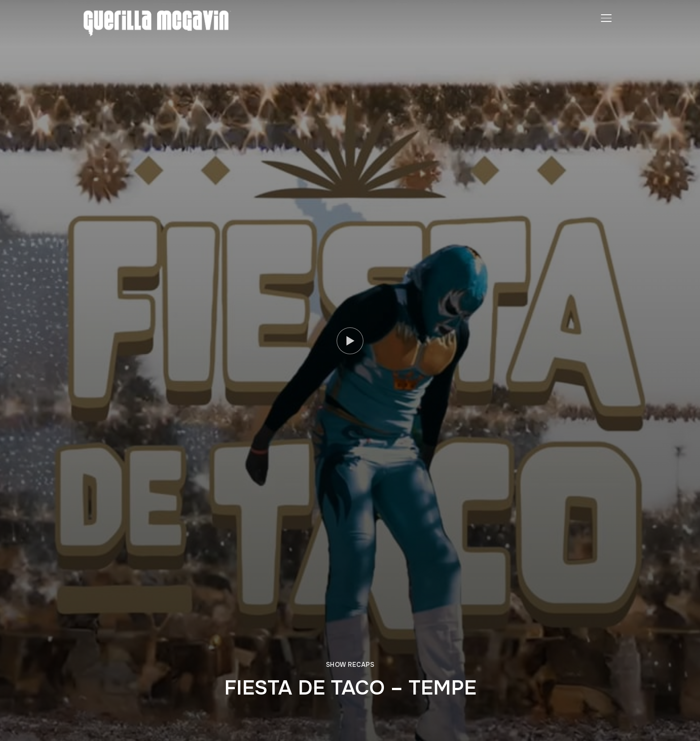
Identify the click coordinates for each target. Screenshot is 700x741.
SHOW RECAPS (350, 665)
